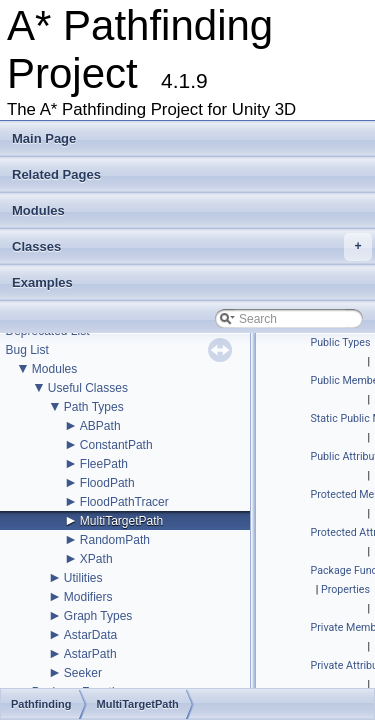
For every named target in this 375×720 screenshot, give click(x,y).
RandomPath (115, 540)
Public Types (341, 342)
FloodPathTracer (124, 502)
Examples (42, 282)
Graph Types (98, 616)
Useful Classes (88, 388)
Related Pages (56, 174)
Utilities (83, 578)
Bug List (26, 350)
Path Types (94, 407)
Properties (345, 589)
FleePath (104, 464)
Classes (192, 247)
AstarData (90, 635)
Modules (38, 210)
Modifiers (88, 597)
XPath (96, 559)
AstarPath (90, 654)
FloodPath (107, 483)
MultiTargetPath (121, 521)
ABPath (100, 426)
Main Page (44, 138)
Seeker (83, 673)
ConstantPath (116, 445)
